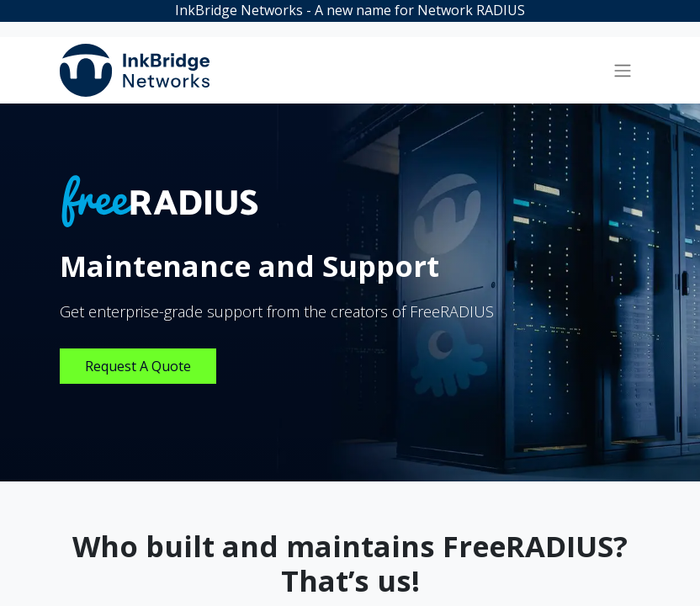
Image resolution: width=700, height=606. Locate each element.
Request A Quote (138, 366)
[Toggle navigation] (623, 71)
